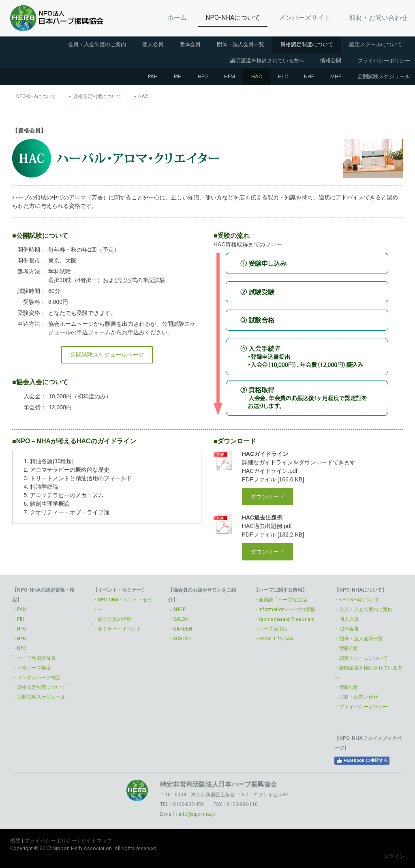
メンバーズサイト (305, 18)
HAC (257, 76)
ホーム (177, 18)
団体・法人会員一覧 (241, 44)
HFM (230, 76)
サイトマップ (96, 841)
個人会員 (153, 44)
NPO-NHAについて (233, 18)
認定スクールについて (376, 44)
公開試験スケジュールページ (107, 355)
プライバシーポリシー (51, 841)
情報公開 (331, 61)
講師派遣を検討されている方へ (267, 61)
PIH (178, 76)
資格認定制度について (307, 44)
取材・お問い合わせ (379, 18)
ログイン (394, 856)
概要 (15, 841)
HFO (203, 76)
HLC (283, 76)
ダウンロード (267, 496)
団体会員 (190, 44)
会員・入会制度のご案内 (97, 44)
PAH (153, 76)
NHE (309, 76)
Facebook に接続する (362, 761)
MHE (336, 76)
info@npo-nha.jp (197, 814)
